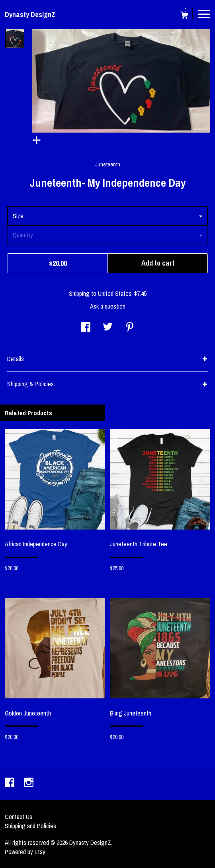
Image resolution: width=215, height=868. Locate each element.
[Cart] (185, 16)
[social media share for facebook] (86, 328)
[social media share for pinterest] (130, 328)
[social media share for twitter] (108, 328)
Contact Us (19, 817)
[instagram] (29, 783)
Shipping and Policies (30, 826)
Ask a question (108, 306)
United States (115, 293)
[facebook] (10, 783)
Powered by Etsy (25, 852)
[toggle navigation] (204, 14)
